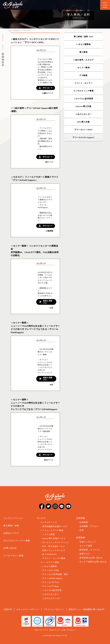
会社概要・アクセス (89, 526)
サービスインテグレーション (56, 542)
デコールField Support (83, 137)
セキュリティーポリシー (28, 609)
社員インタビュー (88, 542)
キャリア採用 (86, 546)
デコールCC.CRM (50, 570)
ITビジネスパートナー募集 (17, 541)
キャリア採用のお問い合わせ (93, 562)
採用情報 (80, 538)
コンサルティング (49, 522)
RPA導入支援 (84, 122)
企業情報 (80, 518)
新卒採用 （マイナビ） (90, 550)
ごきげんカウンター (52, 598)
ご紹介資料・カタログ (83, 60)
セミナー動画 (84, 68)
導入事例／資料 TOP (83, 37)
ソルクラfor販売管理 (84, 99)
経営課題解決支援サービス (55, 526)
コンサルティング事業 (83, 91)
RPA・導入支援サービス (54, 546)
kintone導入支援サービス (54, 538)
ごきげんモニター (84, 114)
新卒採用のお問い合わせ (91, 558)
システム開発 (48, 534)
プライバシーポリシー (54, 609)
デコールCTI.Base (51, 586)
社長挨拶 (84, 522)
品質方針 (8, 609)
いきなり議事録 (84, 44)
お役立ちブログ (11, 533)
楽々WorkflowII (49, 554)
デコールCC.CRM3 (84, 130)
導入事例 (83, 52)
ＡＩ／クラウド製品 (50, 562)
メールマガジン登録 (13, 556)
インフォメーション (13, 518)
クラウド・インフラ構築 (54, 558)
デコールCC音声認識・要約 (55, 574)
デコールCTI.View (51, 582)
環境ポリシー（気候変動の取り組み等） (87, 609)
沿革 (82, 530)
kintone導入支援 (84, 106)
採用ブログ (85, 554)
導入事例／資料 (11, 526)
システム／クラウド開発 (52, 530)
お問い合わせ (10, 548)
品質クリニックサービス (54, 550)
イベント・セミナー (84, 83)
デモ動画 (83, 75)
